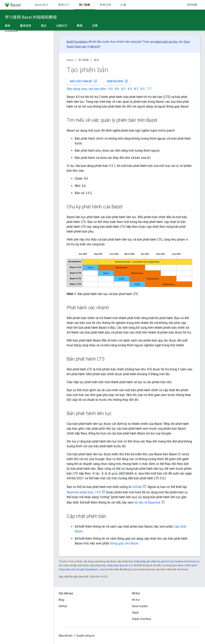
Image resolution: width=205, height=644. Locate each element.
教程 (80, 26)
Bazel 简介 (42, 5)
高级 (44, 26)
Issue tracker (140, 606)
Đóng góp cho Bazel (124, 543)
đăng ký (95, 46)
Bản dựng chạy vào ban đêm (86, 89)
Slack (135, 613)
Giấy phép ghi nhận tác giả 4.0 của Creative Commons (165, 561)
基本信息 (26, 26)
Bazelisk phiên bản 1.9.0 (84, 492)
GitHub (192, 5)
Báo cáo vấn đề (83, 81)
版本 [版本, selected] (8, 26)
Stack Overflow (142, 619)
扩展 (123, 5)
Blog (61, 600)
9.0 (111, 89)
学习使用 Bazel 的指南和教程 (31, 17)
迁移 (95, 26)
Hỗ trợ (136, 600)
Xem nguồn (117, 81)
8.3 (136, 89)
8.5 (123, 89)
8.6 (117, 89)
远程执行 (62, 26)
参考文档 (105, 5)
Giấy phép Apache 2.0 (120, 565)
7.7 (149, 89)
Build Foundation (77, 42)
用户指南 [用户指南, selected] (84, 5)
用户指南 (83, 60)
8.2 (143, 89)
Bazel (70, 60)
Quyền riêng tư (85, 636)
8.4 (130, 89)
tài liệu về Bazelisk (147, 502)
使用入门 (64, 5)
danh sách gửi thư (166, 42)
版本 (96, 60)
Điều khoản (66, 636)
